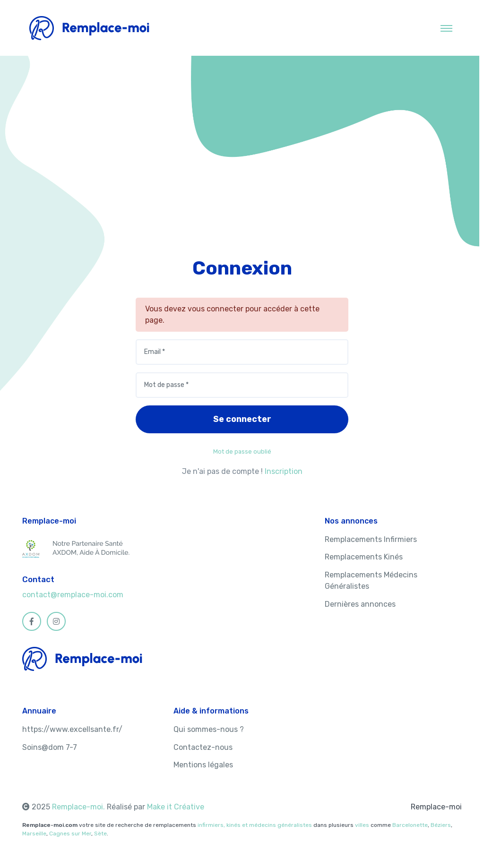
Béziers (441, 825)
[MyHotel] (90, 28)
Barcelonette (410, 825)
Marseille (34, 834)
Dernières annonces (360, 604)
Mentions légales (203, 765)
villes (362, 825)
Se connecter (242, 419)
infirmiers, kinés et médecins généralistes (255, 825)
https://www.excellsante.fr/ (72, 729)
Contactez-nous (203, 747)
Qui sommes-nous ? (209, 729)
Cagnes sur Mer (70, 834)
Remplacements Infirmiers (371, 539)
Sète (100, 834)
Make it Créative (176, 807)
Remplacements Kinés (364, 557)
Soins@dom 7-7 (50, 747)
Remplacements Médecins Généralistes (371, 580)
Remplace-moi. (79, 807)
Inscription (284, 471)
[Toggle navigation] (446, 28)
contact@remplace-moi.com (73, 595)
